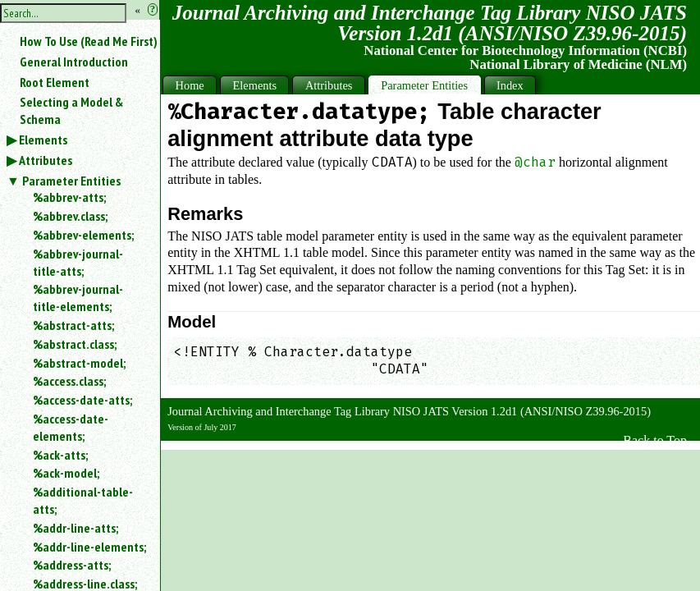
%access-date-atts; (82, 400)
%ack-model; (66, 473)
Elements (43, 140)
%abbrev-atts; (69, 197)
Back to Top (655, 440)
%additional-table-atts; (83, 500)
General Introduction (74, 62)
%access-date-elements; (71, 427)
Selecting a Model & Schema (71, 110)
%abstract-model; (79, 363)
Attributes (46, 160)
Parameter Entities (71, 181)
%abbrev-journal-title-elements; (78, 298)
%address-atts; (72, 565)
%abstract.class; (75, 344)
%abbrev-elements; (83, 235)
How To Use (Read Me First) (89, 41)
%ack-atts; (60, 455)
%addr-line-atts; (75, 528)
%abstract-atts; (73, 325)
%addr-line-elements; (89, 547)
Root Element (55, 82)
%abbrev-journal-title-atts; (78, 262)
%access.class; (69, 381)
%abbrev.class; (70, 216)
